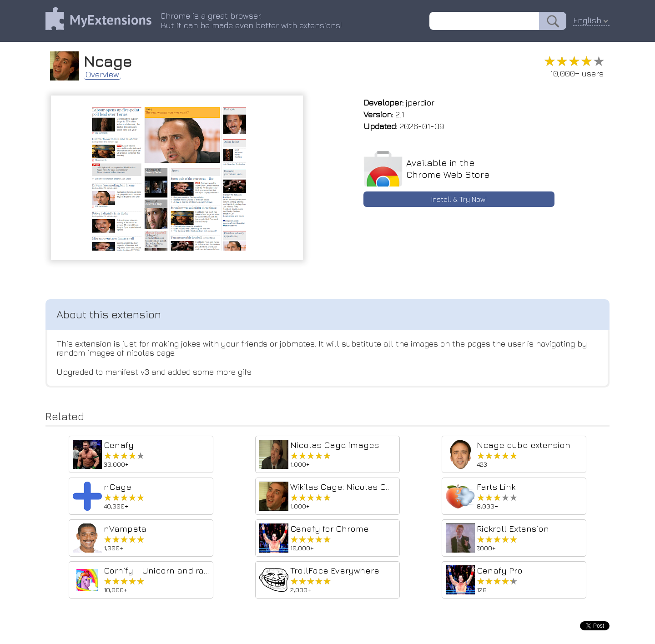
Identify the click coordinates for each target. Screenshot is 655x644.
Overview (102, 75)
